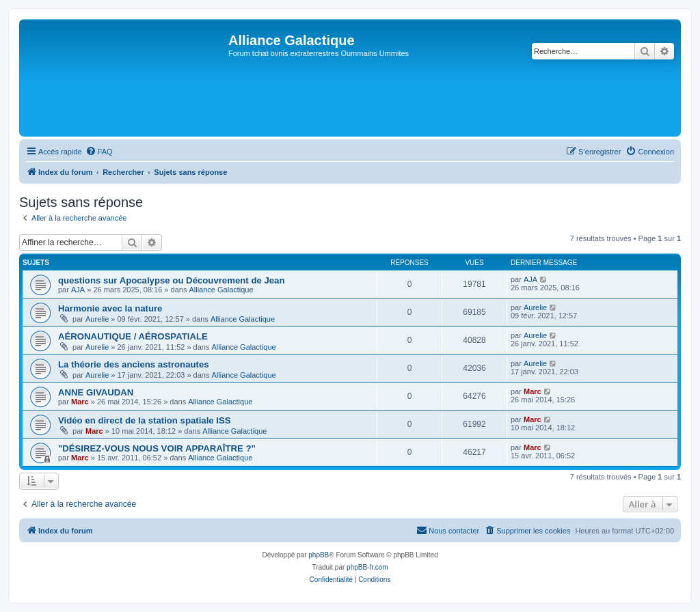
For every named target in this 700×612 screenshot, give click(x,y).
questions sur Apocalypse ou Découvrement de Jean (172, 280)
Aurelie (97, 319)
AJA (78, 290)
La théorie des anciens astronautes (134, 364)
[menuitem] (99, 152)
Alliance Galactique (221, 290)
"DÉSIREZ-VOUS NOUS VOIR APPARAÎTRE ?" (157, 448)
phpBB (319, 555)
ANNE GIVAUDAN (96, 392)
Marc (80, 402)
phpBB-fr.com (367, 567)
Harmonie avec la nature (110, 308)
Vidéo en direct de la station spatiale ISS (145, 420)
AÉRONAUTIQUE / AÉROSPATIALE (133, 336)
